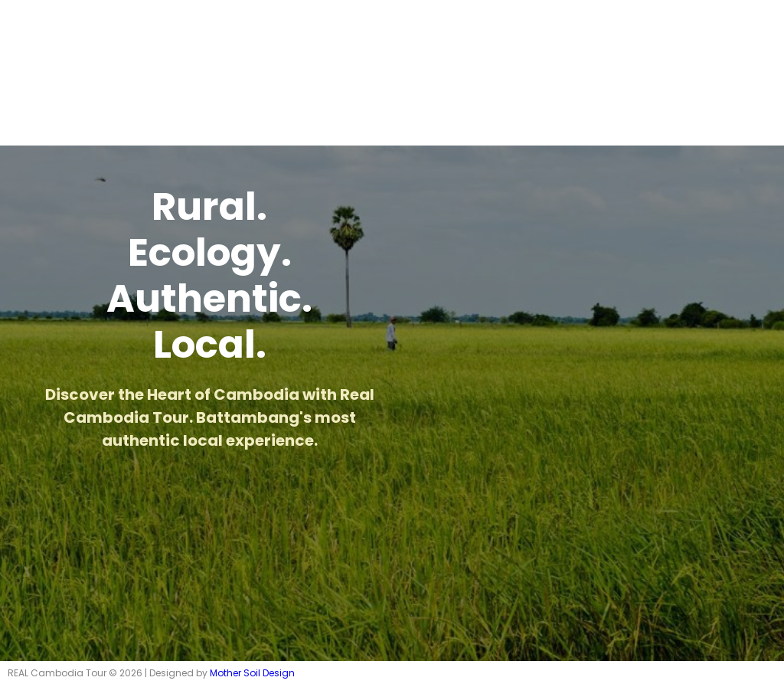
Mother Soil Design (252, 673)
